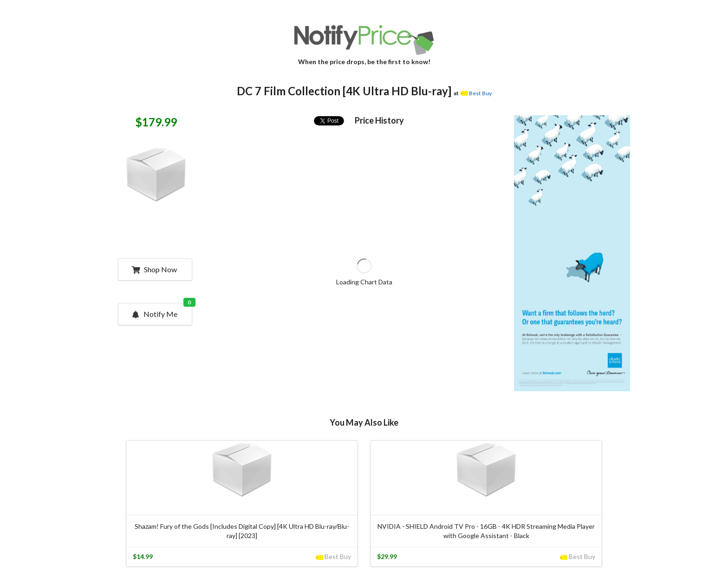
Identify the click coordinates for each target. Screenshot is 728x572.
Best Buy (480, 93)
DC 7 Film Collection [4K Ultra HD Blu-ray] (344, 91)
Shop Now (154, 269)
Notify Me (162, 311)
